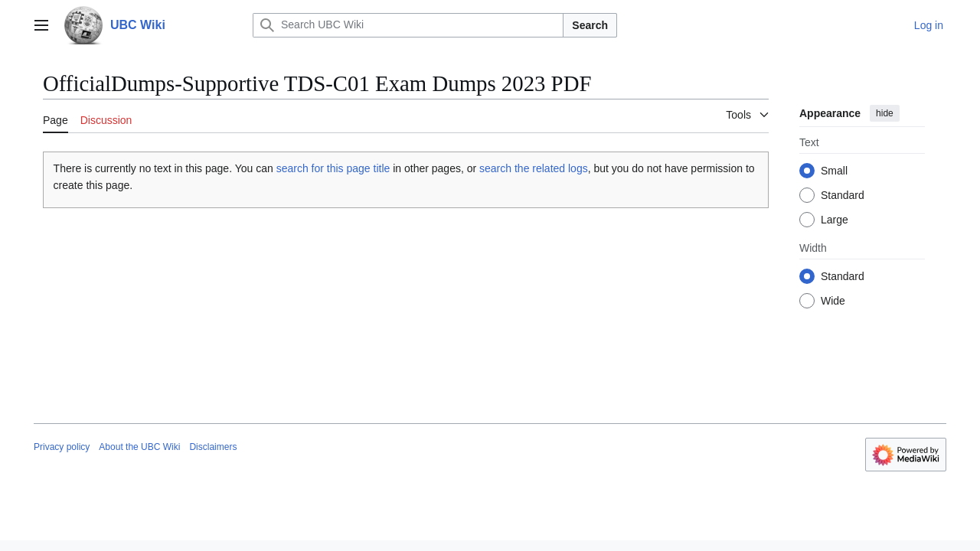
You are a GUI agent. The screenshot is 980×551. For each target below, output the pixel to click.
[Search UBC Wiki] (408, 25)
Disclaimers (213, 447)
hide (885, 113)
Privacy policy (62, 447)
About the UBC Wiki (139, 447)
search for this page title (333, 168)
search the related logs (534, 168)
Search (590, 25)
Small (834, 171)
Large (835, 220)
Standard (843, 195)
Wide (833, 301)
